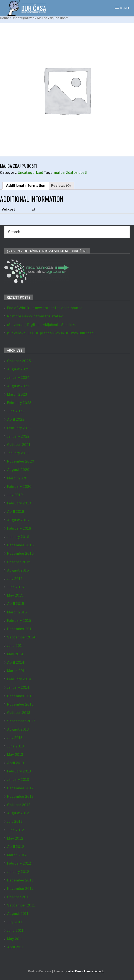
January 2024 (18, 378)
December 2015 (20, 545)
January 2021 (18, 453)
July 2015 (15, 579)
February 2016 (19, 528)
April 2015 (16, 604)
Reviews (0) (61, 186)
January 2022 (18, 436)
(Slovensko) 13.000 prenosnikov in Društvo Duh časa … (52, 333)
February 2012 (19, 863)
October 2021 (19, 445)
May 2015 (15, 595)
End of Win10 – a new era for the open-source (45, 308)
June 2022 (16, 411)
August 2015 (18, 570)
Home (5, 18)
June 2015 (16, 587)
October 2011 (18, 897)
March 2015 (17, 612)
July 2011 (15, 922)
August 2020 (18, 470)
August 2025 (18, 369)
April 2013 (16, 763)
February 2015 (19, 621)
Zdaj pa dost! (77, 173)
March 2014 (17, 671)
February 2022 (19, 428)
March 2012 (17, 855)
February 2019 (19, 503)
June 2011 (15, 931)
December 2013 (20, 696)
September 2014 (21, 637)
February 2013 (19, 771)
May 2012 (15, 838)
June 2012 (15, 830)
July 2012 (15, 822)
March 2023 (17, 394)
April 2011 (15, 947)
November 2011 (20, 889)
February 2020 (19, 487)
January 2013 (18, 780)
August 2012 (18, 813)
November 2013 (20, 704)
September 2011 (21, 905)
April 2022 (16, 419)
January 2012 (18, 872)
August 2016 (18, 520)
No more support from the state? (35, 316)
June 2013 (15, 746)
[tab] (26, 186)
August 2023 (18, 386)
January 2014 (18, 687)
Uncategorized (23, 18)
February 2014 (19, 679)
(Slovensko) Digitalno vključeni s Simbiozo (42, 325)
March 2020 (17, 478)
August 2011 (18, 914)
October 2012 (19, 805)
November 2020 (21, 461)
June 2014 (16, 646)
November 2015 (20, 553)
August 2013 (18, 729)
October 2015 (19, 562)
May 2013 (15, 755)
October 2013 (19, 713)
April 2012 (16, 847)
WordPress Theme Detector (87, 971)
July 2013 (15, 738)
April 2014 (16, 662)
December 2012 (20, 788)
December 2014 (20, 629)
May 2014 (15, 654)
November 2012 (20, 797)
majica (59, 173)
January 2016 (18, 537)
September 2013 (21, 721)
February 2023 (19, 403)
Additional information (26, 186)
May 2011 (15, 939)
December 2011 (20, 880)
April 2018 (16, 512)
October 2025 (19, 361)
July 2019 (15, 495)
